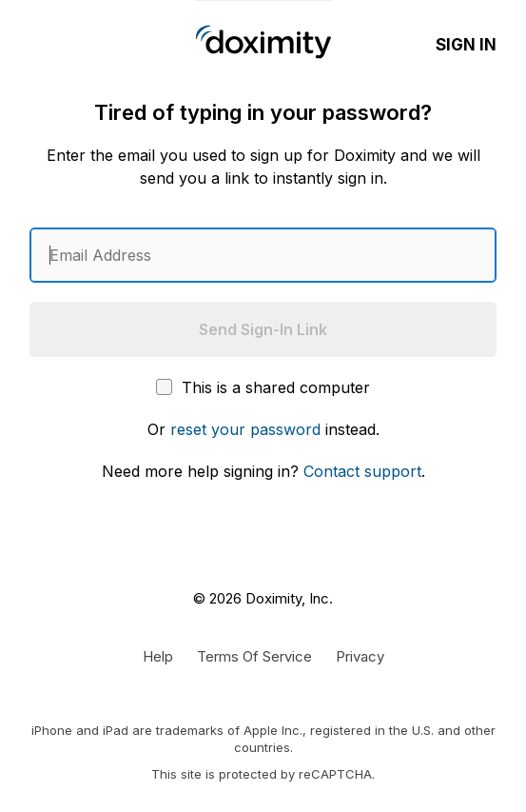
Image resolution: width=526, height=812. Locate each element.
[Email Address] (263, 255)
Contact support (362, 471)
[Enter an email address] (263, 255)
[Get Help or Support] (158, 656)
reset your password (245, 429)
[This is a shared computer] (164, 387)
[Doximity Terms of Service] (254, 656)
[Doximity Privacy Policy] (360, 656)
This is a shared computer (263, 387)
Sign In (466, 45)
